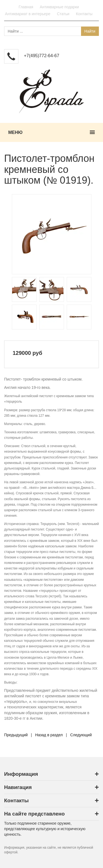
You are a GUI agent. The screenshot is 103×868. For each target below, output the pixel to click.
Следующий (81, 735)
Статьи (63, 14)
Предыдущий (16, 735)
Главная (26, 7)
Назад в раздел (49, 735)
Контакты (84, 14)
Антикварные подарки (59, 7)
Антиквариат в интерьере (28, 14)
